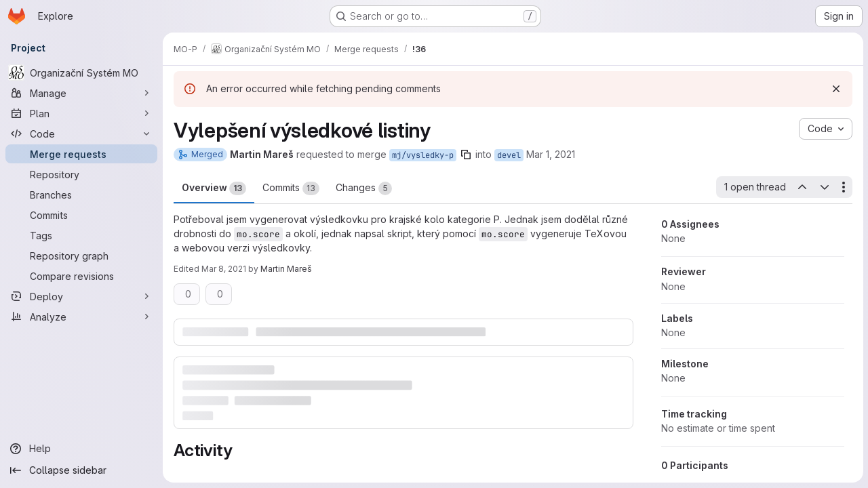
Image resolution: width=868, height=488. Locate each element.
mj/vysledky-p (423, 155)
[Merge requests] (81, 154)
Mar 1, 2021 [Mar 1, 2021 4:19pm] (551, 154)
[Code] (81, 134)
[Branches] (81, 195)
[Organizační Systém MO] (81, 73)
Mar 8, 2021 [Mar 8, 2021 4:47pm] (224, 269)
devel (509, 155)
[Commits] (81, 215)
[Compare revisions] (81, 276)
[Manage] (81, 93)
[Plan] (81, 113)
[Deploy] (81, 296)
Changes (364, 188)
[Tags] (81, 235)
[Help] (81, 449)
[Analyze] (81, 317)
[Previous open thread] (802, 187)
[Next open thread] (824, 187)
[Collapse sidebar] (81, 470)
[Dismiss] (835, 89)
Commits (291, 188)
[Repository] (81, 174)
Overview (214, 188)
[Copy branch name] (466, 155)
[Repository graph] (81, 256)
